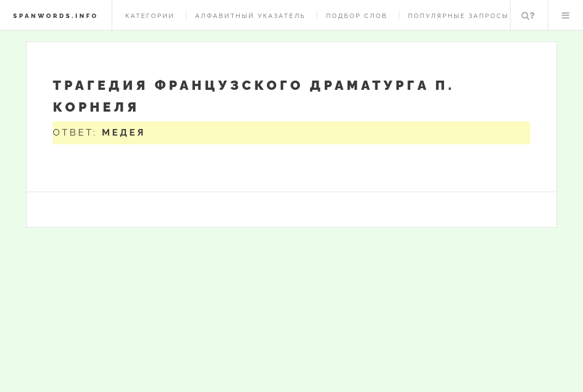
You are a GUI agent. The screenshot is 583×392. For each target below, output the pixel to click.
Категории (150, 16)
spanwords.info (56, 16)
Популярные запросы (458, 16)
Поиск (528, 15)
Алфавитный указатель (250, 16)
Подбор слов (357, 16)
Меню (566, 15)
